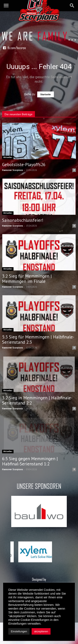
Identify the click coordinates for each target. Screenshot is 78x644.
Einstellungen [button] (19, 631)
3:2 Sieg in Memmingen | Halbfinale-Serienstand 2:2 (37, 400)
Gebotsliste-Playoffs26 (24, 165)
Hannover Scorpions (13, 170)
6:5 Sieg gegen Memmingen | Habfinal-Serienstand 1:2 (30, 461)
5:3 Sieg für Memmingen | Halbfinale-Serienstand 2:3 (38, 340)
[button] (72, 6)
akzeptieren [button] (41, 631)
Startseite (46, 94)
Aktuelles (8, 157)
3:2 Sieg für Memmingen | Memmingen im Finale (27, 279)
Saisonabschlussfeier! (23, 220)
